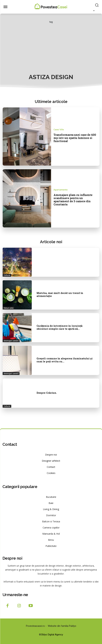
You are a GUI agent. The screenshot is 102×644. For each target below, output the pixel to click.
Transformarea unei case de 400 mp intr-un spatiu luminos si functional (75, 138)
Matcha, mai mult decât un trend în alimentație (60, 294)
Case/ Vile (59, 130)
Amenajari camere (11, 341)
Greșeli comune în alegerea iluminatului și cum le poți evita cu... (65, 360)
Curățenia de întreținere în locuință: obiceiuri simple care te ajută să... (60, 327)
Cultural (7, 275)
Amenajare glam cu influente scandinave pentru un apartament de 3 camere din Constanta (73, 200)
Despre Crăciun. (47, 393)
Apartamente (61, 190)
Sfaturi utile (9, 308)
